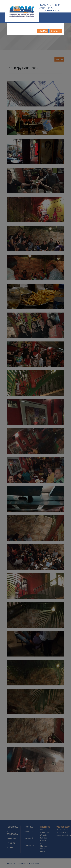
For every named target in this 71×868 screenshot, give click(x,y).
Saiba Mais (43, 31)
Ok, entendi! (56, 31)
